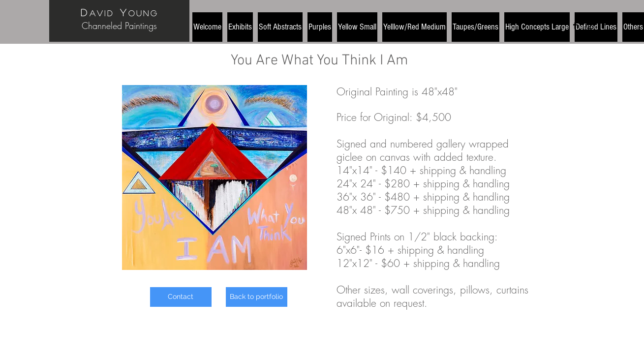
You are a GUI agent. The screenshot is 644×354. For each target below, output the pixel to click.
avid (102, 13)
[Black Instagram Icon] (590, 25)
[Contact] (181, 297)
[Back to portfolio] (257, 297)
